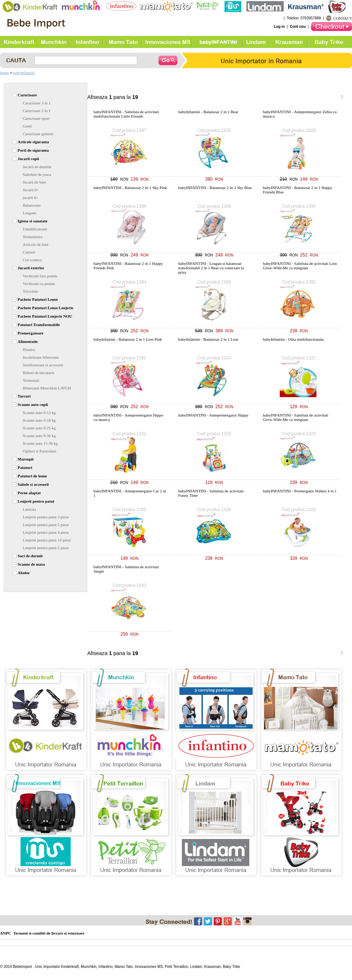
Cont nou (298, 27)
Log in (279, 27)
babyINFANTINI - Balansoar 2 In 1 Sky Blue (215, 188)
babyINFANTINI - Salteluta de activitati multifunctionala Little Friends (126, 114)
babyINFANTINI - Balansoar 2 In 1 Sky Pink (130, 188)
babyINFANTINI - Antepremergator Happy (213, 415)
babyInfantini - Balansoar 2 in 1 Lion (208, 339)
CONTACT (343, 18)
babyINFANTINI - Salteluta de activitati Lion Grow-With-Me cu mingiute (300, 266)
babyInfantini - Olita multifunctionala (293, 339)
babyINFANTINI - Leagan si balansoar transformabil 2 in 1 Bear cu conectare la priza (211, 268)
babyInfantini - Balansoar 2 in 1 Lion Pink (128, 339)
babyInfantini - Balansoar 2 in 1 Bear (208, 112)
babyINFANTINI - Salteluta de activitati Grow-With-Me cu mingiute (296, 417)
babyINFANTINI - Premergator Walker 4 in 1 (300, 491)
